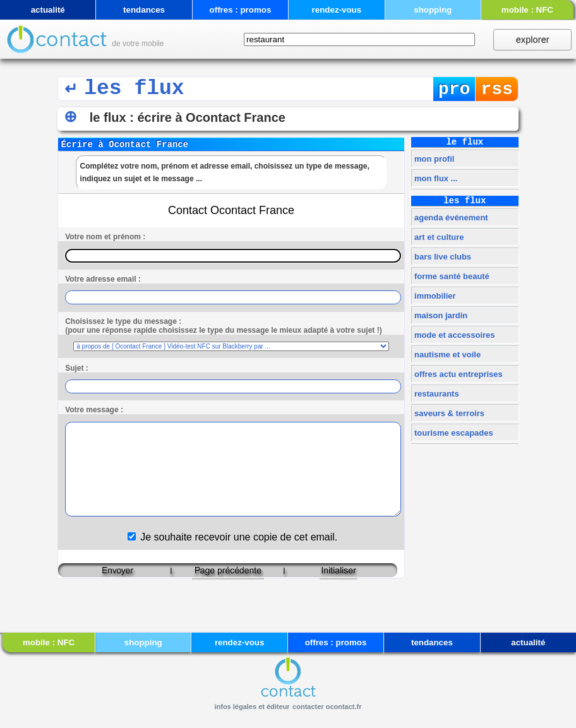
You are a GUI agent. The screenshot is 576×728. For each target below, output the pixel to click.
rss (497, 89)
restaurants (435, 394)
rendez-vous (337, 10)
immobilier (434, 296)
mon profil (433, 159)
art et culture (438, 237)
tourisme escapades (452, 433)
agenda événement (450, 218)
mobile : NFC (527, 10)
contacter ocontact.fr (327, 707)
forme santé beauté (450, 276)
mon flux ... (435, 178)
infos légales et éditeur (252, 707)
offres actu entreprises (457, 374)
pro (454, 89)
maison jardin (440, 315)
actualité (48, 10)
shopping (433, 10)
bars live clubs (441, 257)
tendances (144, 10)
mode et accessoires (453, 335)
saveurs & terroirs (448, 413)
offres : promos (241, 10)
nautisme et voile (446, 355)
